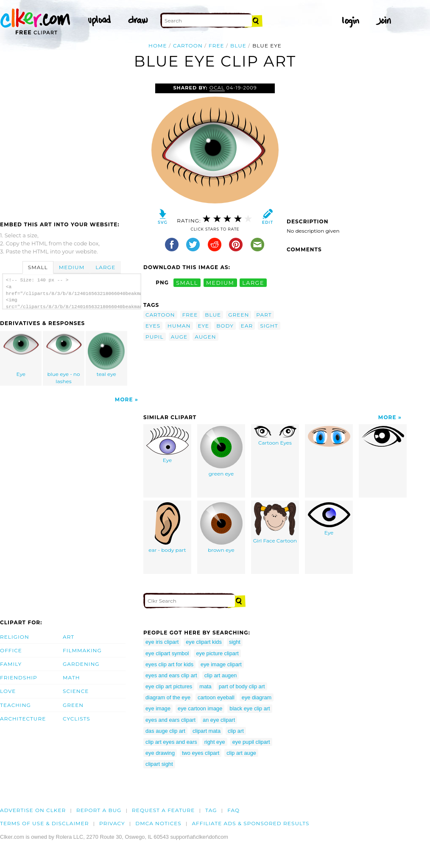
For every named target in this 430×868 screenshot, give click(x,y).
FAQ (233, 810)
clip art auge (241, 753)
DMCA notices (158, 823)
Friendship (19, 677)
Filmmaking (82, 650)
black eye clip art (250, 708)
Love (8, 691)
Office (11, 650)
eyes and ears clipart (170, 720)
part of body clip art (242, 686)
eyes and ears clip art (171, 675)
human (179, 326)
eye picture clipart (217, 653)
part (264, 315)
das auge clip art (165, 731)
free (216, 46)
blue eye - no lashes (64, 359)
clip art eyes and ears (171, 742)
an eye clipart (219, 720)
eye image (158, 708)
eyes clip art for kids (169, 664)
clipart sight (159, 764)
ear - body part (167, 528)
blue (238, 46)
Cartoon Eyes (275, 436)
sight (269, 326)
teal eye (106, 355)
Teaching (15, 705)
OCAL (217, 88)
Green (73, 705)
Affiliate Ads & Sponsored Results (250, 823)
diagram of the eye (168, 697)
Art (68, 637)
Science (76, 691)
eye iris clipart (162, 642)
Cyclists (77, 719)
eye (204, 326)
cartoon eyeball (216, 697)
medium (220, 282)
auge (179, 337)
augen (205, 337)
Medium (72, 267)
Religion (15, 637)
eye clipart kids (204, 642)
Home (158, 46)
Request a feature (163, 810)
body (225, 326)
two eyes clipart (201, 753)
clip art (236, 731)
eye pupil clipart (251, 742)
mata (205, 686)
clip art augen (221, 675)
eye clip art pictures (169, 686)
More (124, 399)
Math (71, 677)
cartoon (188, 46)
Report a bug (99, 810)
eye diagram (257, 697)
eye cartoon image (200, 708)
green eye (221, 451)
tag (211, 810)
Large (105, 267)
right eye (215, 742)
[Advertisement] (71, 147)
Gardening (81, 664)
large (253, 282)
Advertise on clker (33, 810)
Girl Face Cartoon (275, 523)
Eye (21, 355)
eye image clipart (221, 664)
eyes (153, 326)
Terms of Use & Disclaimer (45, 823)
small (187, 282)
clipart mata (207, 731)
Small (38, 267)
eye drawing (160, 753)
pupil (155, 337)
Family (11, 664)
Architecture (23, 719)
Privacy (112, 823)
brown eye (221, 528)
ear (247, 326)
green (239, 315)
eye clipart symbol (167, 653)
